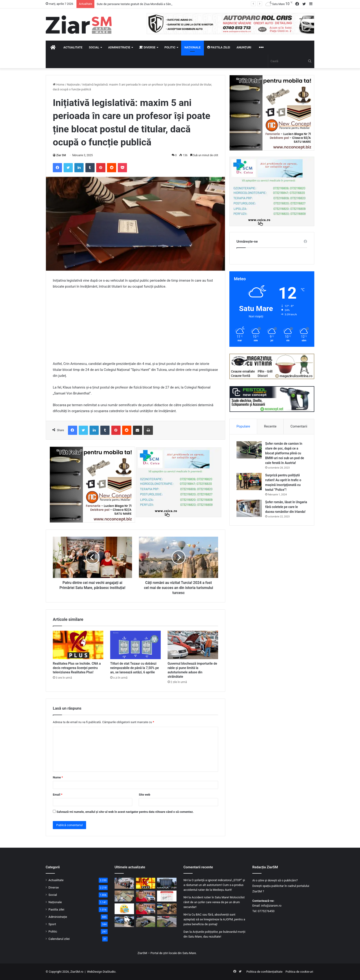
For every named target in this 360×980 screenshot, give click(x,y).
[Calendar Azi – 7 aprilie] (167, 896)
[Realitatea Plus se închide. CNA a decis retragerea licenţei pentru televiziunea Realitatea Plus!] (78, 645)
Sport (52, 924)
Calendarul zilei (59, 939)
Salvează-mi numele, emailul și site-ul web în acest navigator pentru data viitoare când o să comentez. (125, 812)
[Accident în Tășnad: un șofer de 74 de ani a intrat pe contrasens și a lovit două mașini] (124, 922)
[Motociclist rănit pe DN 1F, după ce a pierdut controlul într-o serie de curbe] (146, 922)
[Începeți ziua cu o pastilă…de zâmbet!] (124, 909)
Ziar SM (61, 155)
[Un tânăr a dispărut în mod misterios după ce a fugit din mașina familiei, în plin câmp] (146, 909)
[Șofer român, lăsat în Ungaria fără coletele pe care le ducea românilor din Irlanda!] (249, 508)
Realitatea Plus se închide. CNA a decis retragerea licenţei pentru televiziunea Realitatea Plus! (77, 668)
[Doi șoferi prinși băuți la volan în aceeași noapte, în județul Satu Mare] (124, 896)
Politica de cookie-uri (299, 972)
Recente (270, 426)
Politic (170, 47)
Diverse (147, 47)
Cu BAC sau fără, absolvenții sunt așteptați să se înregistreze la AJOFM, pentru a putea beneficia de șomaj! (214, 919)
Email (58, 795)
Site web (144, 795)
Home (59, 85)
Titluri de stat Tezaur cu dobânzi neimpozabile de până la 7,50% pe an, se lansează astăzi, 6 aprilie (135, 668)
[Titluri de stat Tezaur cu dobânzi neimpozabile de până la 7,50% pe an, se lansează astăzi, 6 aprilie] (135, 645)
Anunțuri (244, 47)
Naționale (192, 47)
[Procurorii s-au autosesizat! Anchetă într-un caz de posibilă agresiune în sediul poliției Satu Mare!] (167, 883)
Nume (58, 777)
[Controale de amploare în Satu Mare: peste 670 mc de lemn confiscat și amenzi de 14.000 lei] (167, 909)
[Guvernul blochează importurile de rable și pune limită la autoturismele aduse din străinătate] (193, 645)
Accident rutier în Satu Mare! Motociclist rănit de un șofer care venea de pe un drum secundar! (214, 902)
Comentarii (299, 426)
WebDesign (94, 972)
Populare (243, 426)
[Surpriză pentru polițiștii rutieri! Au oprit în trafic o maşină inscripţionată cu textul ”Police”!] (249, 482)
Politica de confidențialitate (264, 972)
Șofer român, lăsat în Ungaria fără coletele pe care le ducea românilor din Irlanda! (286, 507)
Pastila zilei (219, 47)
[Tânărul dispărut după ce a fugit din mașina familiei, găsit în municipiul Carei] (146, 896)
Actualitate (73, 47)
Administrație (119, 47)
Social (94, 47)
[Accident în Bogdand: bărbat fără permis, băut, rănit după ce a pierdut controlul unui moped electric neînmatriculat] (167, 922)
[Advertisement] (135, 327)
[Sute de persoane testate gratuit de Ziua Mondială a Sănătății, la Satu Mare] (124, 883)
